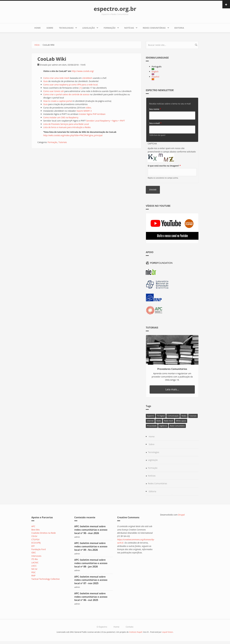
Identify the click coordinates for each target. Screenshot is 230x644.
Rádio (159, 421)
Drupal (181, 515)
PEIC (34, 572)
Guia (45, 81)
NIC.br (34, 569)
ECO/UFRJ (36, 543)
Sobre (50, 28)
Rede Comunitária (177, 426)
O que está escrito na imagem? (164, 166)
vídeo (88, 108)
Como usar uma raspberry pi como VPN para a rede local (70, 85)
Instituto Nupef (136, 632)
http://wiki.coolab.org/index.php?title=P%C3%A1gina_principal (73, 135)
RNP (33, 576)
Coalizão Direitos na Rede (44, 533)
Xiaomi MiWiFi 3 (84, 111)
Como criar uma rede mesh (56, 78)
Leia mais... (172, 389)
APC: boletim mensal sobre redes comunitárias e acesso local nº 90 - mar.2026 (91, 530)
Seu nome (155, 109)
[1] (81, 88)
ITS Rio (35, 559)
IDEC (34, 553)
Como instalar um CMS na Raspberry (61, 117)
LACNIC (35, 563)
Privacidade (152, 426)
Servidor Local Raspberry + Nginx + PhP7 (105, 121)
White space (181, 421)
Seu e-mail (155, 123)
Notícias (129, 28)
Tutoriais (63, 142)
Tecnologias (66, 28)
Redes (184, 416)
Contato (130, 627)
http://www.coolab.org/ (83, 71)
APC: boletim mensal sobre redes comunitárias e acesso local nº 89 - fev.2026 (91, 546)
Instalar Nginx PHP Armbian (92, 114)
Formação (109, 28)
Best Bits (35, 530)
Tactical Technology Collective (46, 579)
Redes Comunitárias (154, 28)
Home (37, 28)
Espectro (151, 416)
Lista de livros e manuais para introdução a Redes (67, 127)
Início (37, 45)
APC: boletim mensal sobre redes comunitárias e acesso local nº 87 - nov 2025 (91, 580)
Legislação (89, 28)
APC (33, 526)
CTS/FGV (35, 539)
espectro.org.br (115, 9)
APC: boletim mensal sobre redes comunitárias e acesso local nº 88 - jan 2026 (91, 563)
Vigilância (163, 426)
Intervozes (36, 556)
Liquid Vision (167, 632)
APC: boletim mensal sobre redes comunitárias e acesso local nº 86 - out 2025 (91, 597)
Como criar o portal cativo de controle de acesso (66, 94)
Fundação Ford (39, 549)
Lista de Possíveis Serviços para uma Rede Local (66, 124)
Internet (150, 421)
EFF (33, 546)
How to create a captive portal (58, 101)
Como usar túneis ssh (54, 91)
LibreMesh (87, 78)
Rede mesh (169, 421)
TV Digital (161, 416)
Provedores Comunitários (172, 369)
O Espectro (102, 627)
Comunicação (173, 416)
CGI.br (34, 536)
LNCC (34, 566)
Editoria (179, 28)
